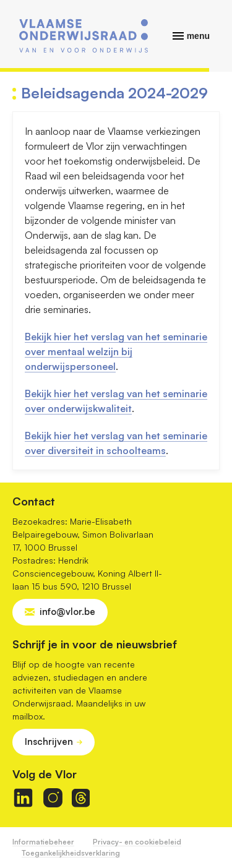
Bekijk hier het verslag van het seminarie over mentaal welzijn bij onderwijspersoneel (116, 351)
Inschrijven (49, 741)
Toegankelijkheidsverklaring (71, 853)
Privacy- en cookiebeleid (137, 842)
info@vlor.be (67, 612)
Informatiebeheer (43, 842)
